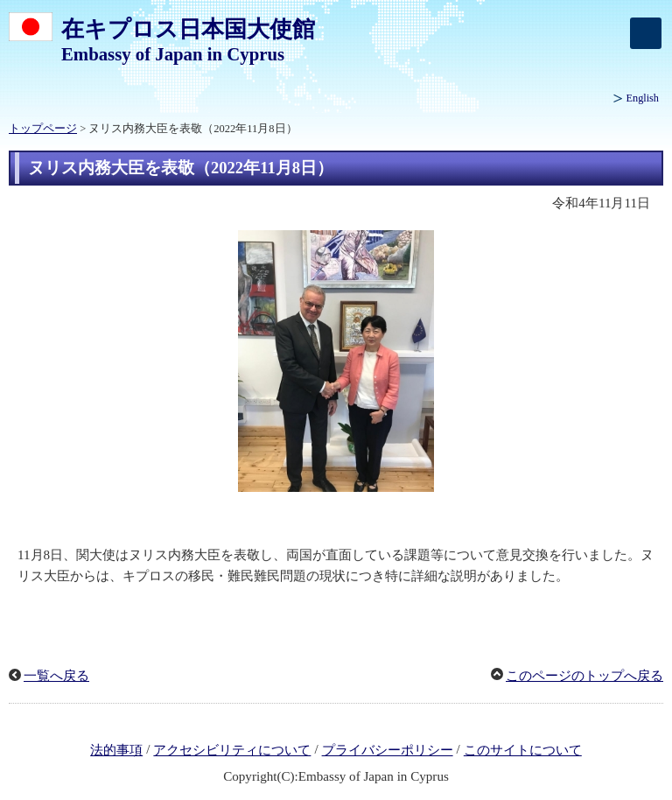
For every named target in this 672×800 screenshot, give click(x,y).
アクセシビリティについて (232, 750)
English (643, 98)
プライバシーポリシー (388, 750)
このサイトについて (523, 750)
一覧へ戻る (56, 676)
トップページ (43, 129)
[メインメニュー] (646, 33)
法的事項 (116, 750)
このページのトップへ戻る (584, 676)
